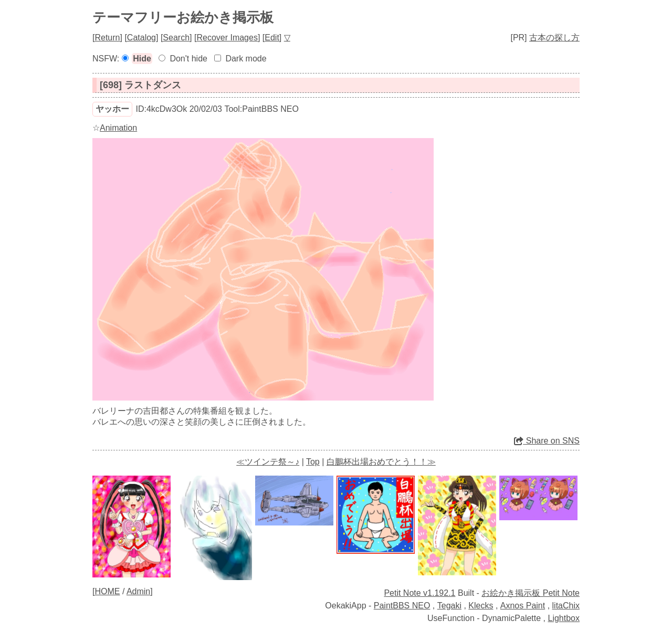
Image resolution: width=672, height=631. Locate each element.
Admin (138, 591)
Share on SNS (547, 441)
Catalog (141, 38)
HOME (107, 591)
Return (107, 38)
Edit (272, 38)
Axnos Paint (523, 606)
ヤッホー (112, 109)
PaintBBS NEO (402, 606)
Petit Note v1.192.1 (419, 593)
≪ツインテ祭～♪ (268, 462)
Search (176, 38)
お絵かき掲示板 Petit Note (531, 593)
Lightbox (564, 618)
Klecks (481, 606)
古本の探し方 (554, 38)
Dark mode (246, 59)
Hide (142, 59)
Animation (118, 128)
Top (313, 462)
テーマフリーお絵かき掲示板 (183, 17)
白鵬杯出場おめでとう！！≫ (381, 462)
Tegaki (449, 606)
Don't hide (188, 59)
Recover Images (227, 38)
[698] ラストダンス (140, 85)
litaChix (566, 606)
